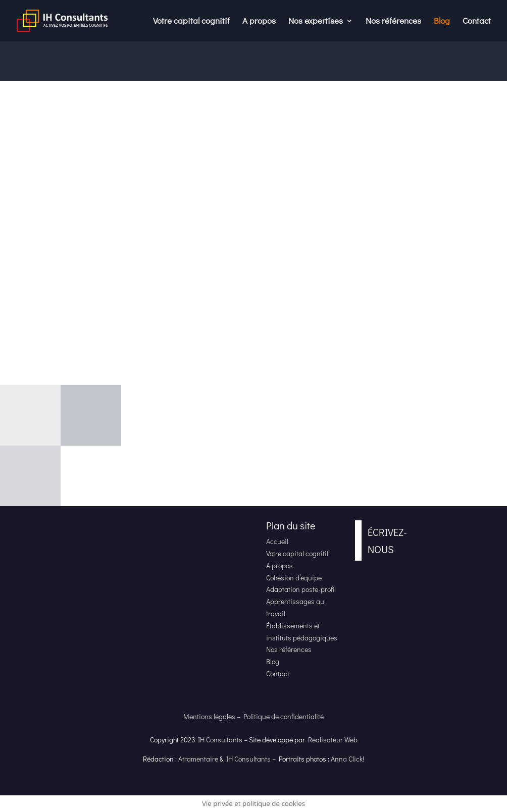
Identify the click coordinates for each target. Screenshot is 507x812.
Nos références (393, 22)
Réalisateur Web (333, 740)
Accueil (277, 541)
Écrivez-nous (387, 540)
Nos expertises (316, 22)
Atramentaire (198, 759)
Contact (477, 22)
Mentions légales (209, 716)
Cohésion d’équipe (294, 578)
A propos (259, 22)
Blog (442, 22)
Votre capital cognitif (191, 22)
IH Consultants (220, 740)
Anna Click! (347, 759)
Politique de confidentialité (284, 716)
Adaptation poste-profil (301, 589)
